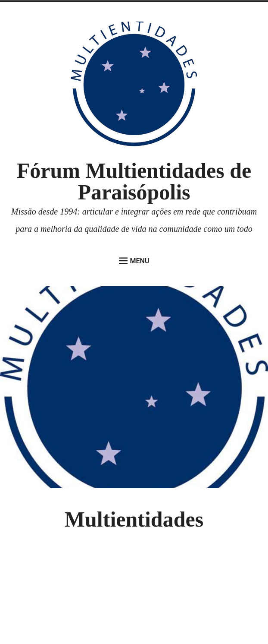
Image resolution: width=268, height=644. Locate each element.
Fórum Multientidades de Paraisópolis (134, 181)
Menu (134, 261)
